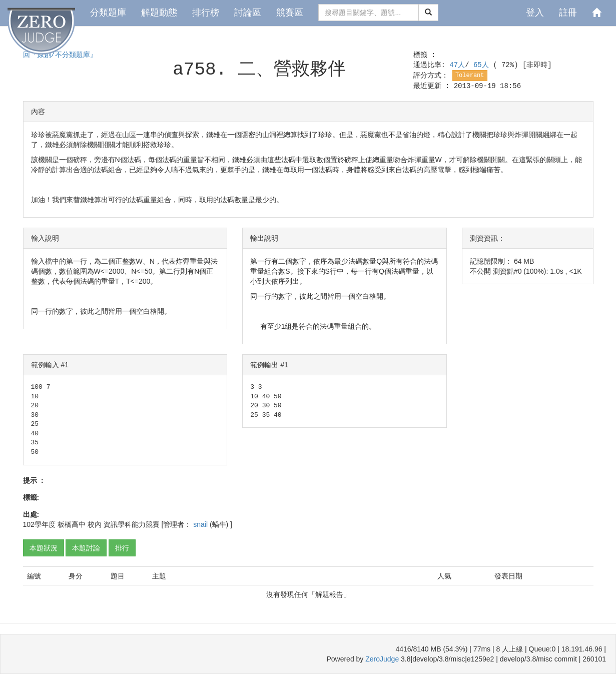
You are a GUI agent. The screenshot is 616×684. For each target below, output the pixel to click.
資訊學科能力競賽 (132, 524)
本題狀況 (44, 548)
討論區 (248, 13)
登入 (535, 13)
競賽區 (290, 13)
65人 (483, 65)
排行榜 (206, 13)
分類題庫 (108, 13)
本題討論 (86, 548)
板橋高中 (72, 524)
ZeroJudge (382, 659)
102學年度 (39, 524)
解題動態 (159, 13)
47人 (457, 65)
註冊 (568, 13)
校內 (95, 524)
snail (201, 524)
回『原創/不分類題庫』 (60, 55)
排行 (122, 548)
